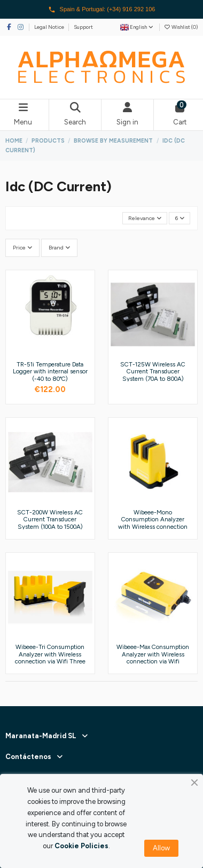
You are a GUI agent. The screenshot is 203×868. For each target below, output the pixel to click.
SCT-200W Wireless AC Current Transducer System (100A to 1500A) (50, 519)
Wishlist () (181, 27)
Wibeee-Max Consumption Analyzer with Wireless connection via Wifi (153, 654)
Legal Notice (50, 27)
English (137, 27)
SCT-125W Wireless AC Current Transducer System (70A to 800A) (153, 372)
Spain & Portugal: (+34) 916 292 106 (102, 10)
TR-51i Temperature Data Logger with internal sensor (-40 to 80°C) (50, 372)
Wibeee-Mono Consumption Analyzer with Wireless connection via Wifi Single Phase (153, 523)
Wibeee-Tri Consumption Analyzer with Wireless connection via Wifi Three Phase (50, 658)
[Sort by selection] (145, 218)
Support (83, 27)
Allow (161, 848)
